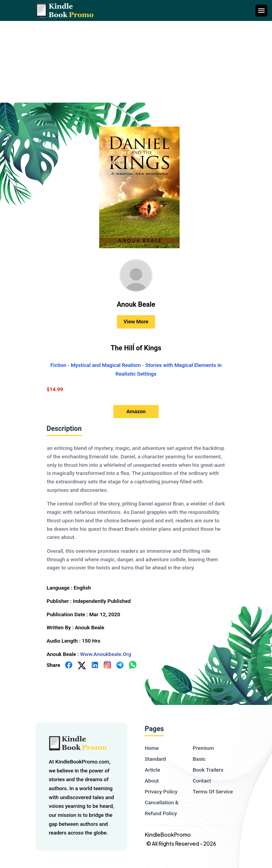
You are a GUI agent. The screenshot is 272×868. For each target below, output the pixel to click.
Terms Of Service (213, 792)
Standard (155, 759)
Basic (199, 759)
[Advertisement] (136, 62)
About (152, 781)
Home (152, 748)
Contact (202, 781)
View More (136, 322)
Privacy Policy (161, 792)
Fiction (58, 365)
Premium (203, 748)
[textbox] (136, 508)
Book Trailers (208, 770)
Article (152, 770)
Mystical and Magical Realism (106, 365)
